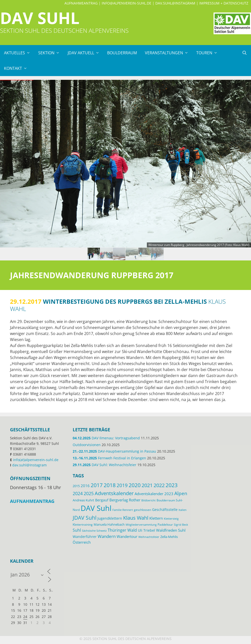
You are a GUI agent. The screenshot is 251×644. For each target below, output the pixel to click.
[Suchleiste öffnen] (244, 53)
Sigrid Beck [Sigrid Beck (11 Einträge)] (181, 525)
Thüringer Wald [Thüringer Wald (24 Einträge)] (122, 530)
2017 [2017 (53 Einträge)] (97, 485)
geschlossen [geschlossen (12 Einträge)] (142, 510)
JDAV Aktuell (86, 53)
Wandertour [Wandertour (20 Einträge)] (127, 536)
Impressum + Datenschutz (224, 3)
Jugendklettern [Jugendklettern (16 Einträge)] (110, 518)
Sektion (51, 53)
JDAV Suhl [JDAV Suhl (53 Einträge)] (85, 518)
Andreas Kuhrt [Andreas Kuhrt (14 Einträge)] (83, 500)
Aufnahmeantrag (81, 3)
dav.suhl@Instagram (175, 3)
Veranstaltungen (169, 53)
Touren (209, 53)
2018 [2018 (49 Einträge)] (110, 485)
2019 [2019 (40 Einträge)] (122, 485)
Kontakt (18, 68)
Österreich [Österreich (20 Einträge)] (82, 542)
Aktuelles (19, 53)
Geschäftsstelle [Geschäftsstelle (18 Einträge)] (165, 510)
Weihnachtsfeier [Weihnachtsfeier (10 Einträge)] (149, 537)
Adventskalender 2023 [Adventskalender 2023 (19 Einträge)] (154, 494)
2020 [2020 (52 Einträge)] (135, 485)
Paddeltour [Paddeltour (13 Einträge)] (165, 525)
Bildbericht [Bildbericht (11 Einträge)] (148, 500)
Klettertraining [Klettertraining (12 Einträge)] (83, 524)
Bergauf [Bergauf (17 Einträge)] (102, 500)
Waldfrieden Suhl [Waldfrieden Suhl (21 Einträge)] (171, 530)
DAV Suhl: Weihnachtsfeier (105, 465)
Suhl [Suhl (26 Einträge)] (77, 530)
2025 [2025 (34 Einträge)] (89, 493)
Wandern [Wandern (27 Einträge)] (107, 536)
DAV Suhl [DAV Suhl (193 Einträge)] (96, 508)
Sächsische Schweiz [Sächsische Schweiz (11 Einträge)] (94, 531)
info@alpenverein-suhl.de (126, 3)
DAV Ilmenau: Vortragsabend (106, 438)
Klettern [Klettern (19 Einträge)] (156, 518)
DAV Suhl (40, 18)
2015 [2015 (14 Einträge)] (76, 486)
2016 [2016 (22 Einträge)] (85, 486)
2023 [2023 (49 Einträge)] (172, 485)
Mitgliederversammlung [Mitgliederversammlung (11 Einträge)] (141, 525)
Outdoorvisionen (87, 445)
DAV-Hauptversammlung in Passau (114, 451)
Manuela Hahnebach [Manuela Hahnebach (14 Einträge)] (109, 524)
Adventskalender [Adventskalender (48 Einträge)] (114, 493)
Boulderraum (122, 53)
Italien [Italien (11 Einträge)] (183, 510)
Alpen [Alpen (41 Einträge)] (181, 493)
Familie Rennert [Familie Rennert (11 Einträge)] (123, 510)
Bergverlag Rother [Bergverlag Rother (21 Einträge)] (125, 500)
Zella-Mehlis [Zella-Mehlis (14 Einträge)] (169, 537)
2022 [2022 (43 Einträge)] (159, 485)
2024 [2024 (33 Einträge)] (78, 493)
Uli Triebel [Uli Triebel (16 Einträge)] (146, 530)
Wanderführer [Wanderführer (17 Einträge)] (85, 537)
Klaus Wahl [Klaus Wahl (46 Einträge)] (136, 518)
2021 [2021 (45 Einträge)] (147, 485)
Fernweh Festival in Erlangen (109, 458)
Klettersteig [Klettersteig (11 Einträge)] (171, 519)
